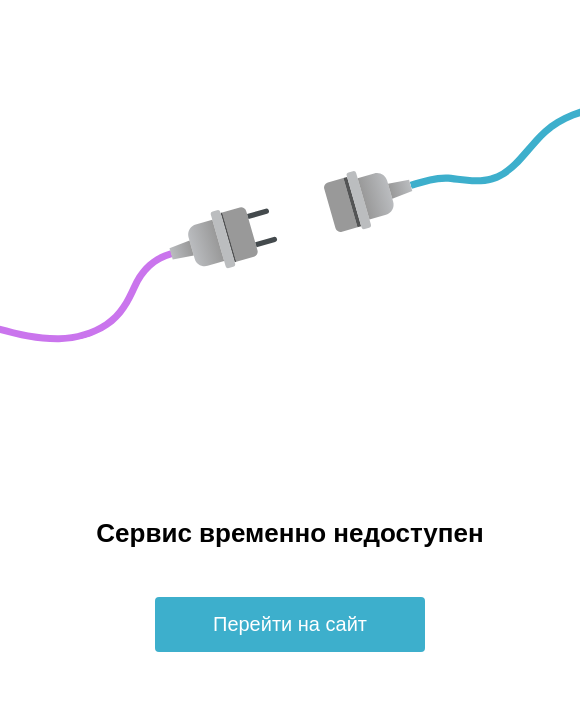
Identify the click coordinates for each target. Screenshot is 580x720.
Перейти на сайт (290, 624)
